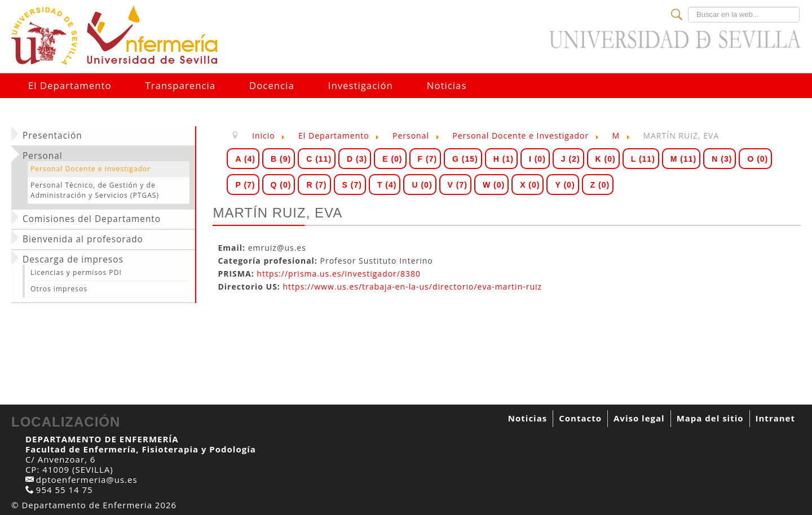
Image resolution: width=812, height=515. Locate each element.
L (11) (643, 159)
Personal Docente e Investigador (91, 169)
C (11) (319, 159)
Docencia (272, 85)
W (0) (494, 185)
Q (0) (281, 185)
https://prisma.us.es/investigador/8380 (339, 274)
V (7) (458, 185)
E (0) (392, 159)
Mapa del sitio (710, 418)
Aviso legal (639, 418)
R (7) (316, 185)
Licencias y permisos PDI (76, 272)
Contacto (580, 418)
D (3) (357, 159)
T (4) (387, 185)
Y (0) (565, 185)
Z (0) (600, 185)
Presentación (52, 136)
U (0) (422, 185)
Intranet (775, 418)
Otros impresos (59, 289)
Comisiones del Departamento (92, 219)
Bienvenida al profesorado (83, 239)
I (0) (537, 159)
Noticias (447, 85)
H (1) (504, 159)
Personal (43, 156)
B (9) (281, 159)
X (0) (530, 185)
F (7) (428, 159)
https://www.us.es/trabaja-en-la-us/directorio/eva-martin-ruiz (413, 287)
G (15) (465, 159)
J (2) (571, 159)
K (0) (606, 159)
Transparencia (180, 85)
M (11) (683, 159)
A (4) (245, 159)
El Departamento (70, 85)
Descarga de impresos (73, 260)
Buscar (688, 7)
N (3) (722, 159)
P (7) (245, 185)
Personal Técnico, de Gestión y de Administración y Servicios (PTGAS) (95, 190)
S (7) (352, 185)
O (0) (758, 159)
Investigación (361, 85)
